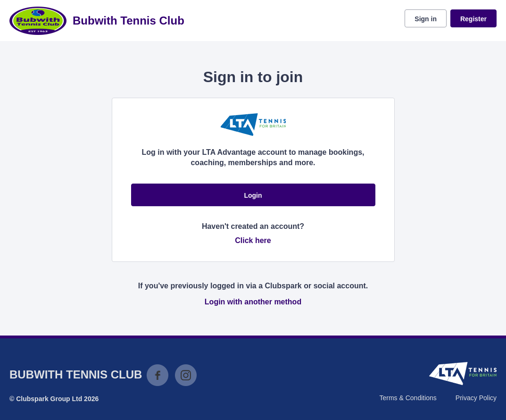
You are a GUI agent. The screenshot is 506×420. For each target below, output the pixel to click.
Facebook (158, 375)
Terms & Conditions (408, 398)
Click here (253, 240)
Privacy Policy (476, 398)
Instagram (186, 375)
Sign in (426, 19)
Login (253, 195)
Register (473, 19)
